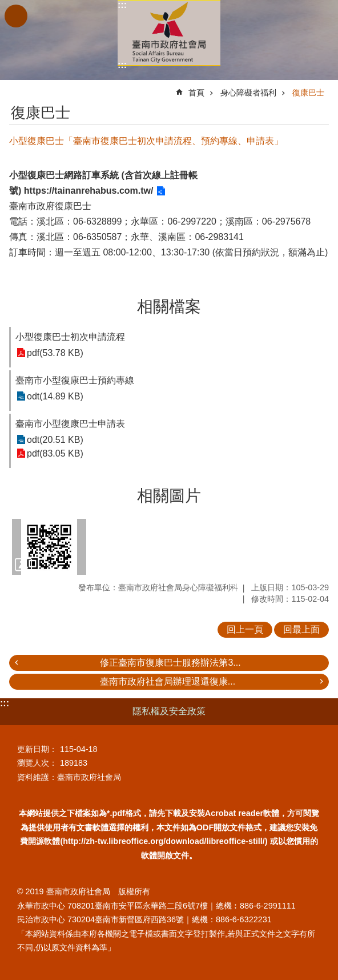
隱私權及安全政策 (169, 711)
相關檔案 (169, 307)
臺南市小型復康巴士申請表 (70, 424)
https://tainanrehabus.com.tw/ (89, 191)
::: (122, 5)
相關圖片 (169, 496)
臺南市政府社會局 (169, 33)
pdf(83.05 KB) (55, 453)
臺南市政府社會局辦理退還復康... (168, 681)
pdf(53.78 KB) (55, 353)
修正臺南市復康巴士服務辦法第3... (170, 663)
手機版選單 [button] (16, 16)
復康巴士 (308, 93)
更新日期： (37, 749)
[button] (49, 547)
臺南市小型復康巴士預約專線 (75, 380)
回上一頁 (245, 629)
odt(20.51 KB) (55, 440)
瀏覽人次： (37, 763)
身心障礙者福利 (248, 93)
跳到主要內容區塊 (6, 6)
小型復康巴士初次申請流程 (70, 337)
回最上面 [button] (301, 629)
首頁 (196, 93)
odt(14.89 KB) (55, 396)
